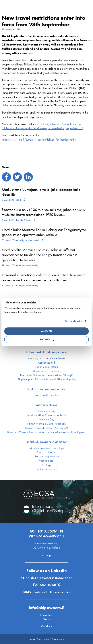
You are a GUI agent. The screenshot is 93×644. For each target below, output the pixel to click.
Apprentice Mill (47, 363)
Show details (73, 321)
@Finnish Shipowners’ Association (47, 578)
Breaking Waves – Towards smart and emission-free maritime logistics (46, 432)
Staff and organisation (47, 456)
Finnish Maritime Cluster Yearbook (46, 424)
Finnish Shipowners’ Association (47, 442)
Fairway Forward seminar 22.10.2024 (47, 428)
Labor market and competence (47, 352)
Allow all (47, 331)
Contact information (46, 469)
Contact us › (47, 615)
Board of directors (46, 452)
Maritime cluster (47, 405)
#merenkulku (60, 592)
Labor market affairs (47, 367)
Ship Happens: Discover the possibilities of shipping (47, 379)
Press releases (46, 461)
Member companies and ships (46, 448)
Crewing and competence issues (47, 358)
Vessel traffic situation (47, 395)
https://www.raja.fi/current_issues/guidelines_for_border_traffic (39, 140)
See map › (46, 555)
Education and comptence (46, 371)
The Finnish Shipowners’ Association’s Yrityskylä (47, 375)
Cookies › (47, 626)
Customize (47, 339)
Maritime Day (46, 420)
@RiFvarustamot (35, 592)
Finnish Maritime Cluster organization (47, 415)
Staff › (46, 619)
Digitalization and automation (46, 389)
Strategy (46, 465)
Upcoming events (47, 411)
